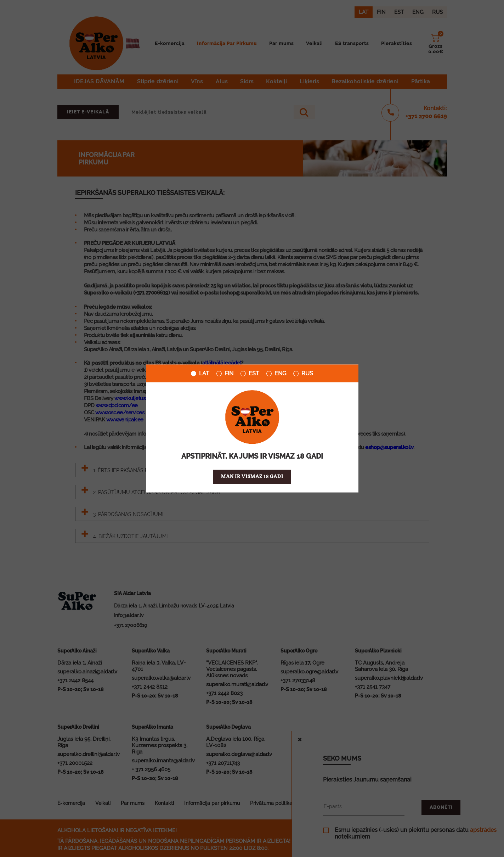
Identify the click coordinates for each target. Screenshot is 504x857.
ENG (276, 374)
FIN (225, 374)
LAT (200, 374)
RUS (303, 374)
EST (250, 374)
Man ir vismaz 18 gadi (252, 477)
